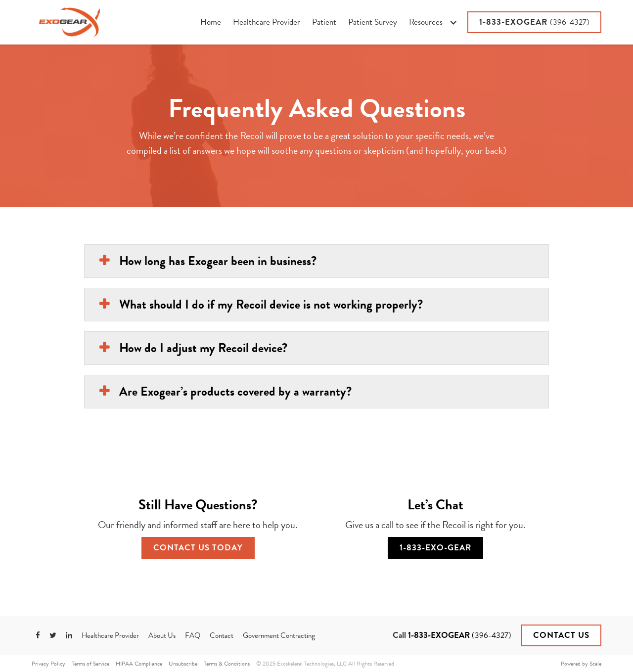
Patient (324, 22)
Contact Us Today (198, 548)
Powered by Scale (581, 664)
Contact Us (561, 635)
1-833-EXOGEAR (534, 22)
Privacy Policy (48, 664)
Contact (222, 635)
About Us (162, 635)
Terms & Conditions (227, 664)
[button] (433, 22)
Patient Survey (373, 22)
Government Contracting (279, 635)
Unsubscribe (183, 664)
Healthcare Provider (267, 22)
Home (211, 22)
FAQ (193, 635)
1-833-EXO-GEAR (435, 548)
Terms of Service (90, 664)
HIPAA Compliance (139, 664)
